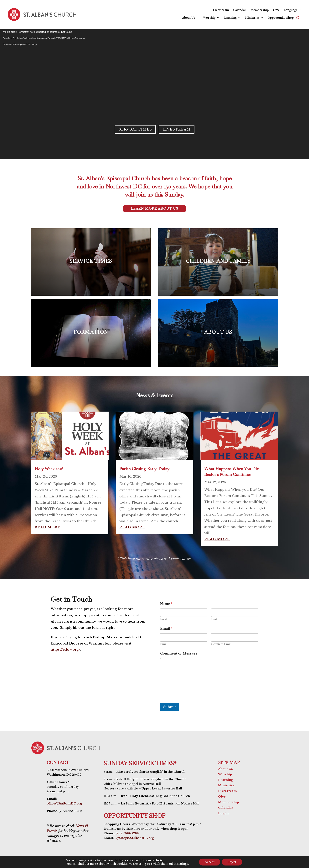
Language (291, 10)
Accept (210, 862)
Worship (209, 18)
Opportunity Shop (281, 18)
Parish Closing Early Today (144, 469)
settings (183, 864)
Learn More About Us (154, 208)
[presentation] (189, 701)
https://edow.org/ (65, 650)
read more (47, 527)
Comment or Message (179, 653)
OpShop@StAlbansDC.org (134, 838)
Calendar (240, 10)
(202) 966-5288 (127, 833)
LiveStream (227, 791)
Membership (260, 10)
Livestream (221, 10)
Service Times (135, 129)
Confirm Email (222, 644)
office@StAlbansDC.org (64, 803)
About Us (189, 18)
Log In (223, 813)
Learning (230, 18)
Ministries (252, 18)
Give (276, 10)
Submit (170, 707)
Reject (232, 862)
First (164, 619)
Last (214, 619)
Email (164, 644)
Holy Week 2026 (49, 469)
